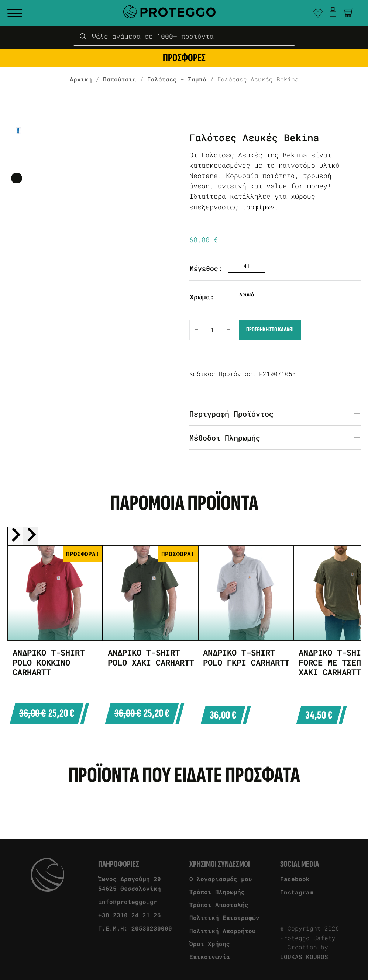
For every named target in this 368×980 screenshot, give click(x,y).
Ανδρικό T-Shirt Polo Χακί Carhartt (151, 657)
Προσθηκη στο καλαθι (270, 329)
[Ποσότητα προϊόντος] (212, 330)
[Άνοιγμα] (349, 12)
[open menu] (15, 13)
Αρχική (81, 79)
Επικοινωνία (210, 957)
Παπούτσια (120, 79)
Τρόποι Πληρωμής (217, 892)
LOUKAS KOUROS (304, 957)
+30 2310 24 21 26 (130, 915)
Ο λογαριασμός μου (221, 879)
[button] (349, 12)
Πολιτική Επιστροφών (224, 918)
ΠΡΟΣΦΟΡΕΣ (184, 58)
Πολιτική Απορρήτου (223, 931)
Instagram (297, 892)
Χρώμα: (202, 297)
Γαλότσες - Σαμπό (177, 79)
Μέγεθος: (206, 269)
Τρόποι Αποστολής (219, 905)
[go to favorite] (318, 13)
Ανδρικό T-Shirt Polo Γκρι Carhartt (246, 657)
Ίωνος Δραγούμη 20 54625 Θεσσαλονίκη (130, 884)
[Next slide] (31, 536)
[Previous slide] (15, 536)
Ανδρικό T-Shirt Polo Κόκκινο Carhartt (49, 662)
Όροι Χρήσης (210, 944)
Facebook (295, 879)
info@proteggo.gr (128, 902)
